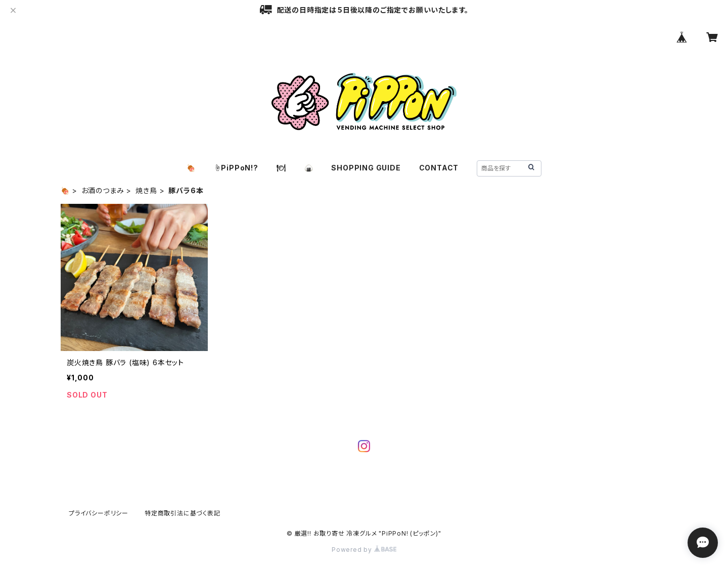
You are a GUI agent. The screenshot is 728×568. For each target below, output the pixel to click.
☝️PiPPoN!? (236, 168)
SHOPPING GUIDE (366, 168)
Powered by (364, 550)
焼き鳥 (146, 190)
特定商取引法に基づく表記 (183, 513)
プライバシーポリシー (99, 513)
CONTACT (439, 168)
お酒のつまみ (103, 190)
